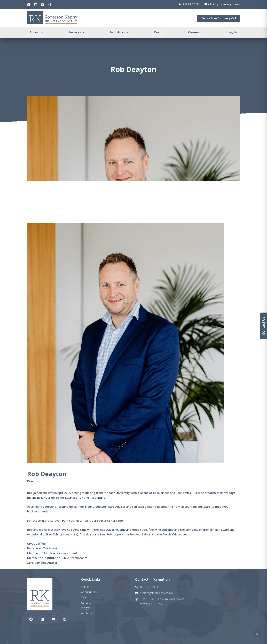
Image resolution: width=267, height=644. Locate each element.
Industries (119, 32)
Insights (231, 32)
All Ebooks (87, 613)
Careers (194, 32)
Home (85, 587)
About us (36, 32)
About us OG (89, 592)
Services (76, 32)
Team (158, 32)
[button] (76, 32)
